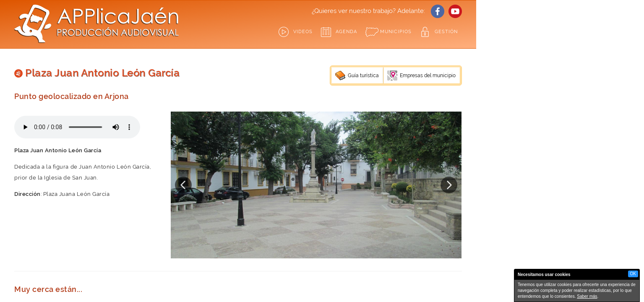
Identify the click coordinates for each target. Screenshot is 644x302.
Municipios (396, 32)
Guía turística (363, 75)
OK (633, 274)
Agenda (346, 32)
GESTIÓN (446, 32)
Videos (303, 32)
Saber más (587, 296)
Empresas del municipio (428, 75)
